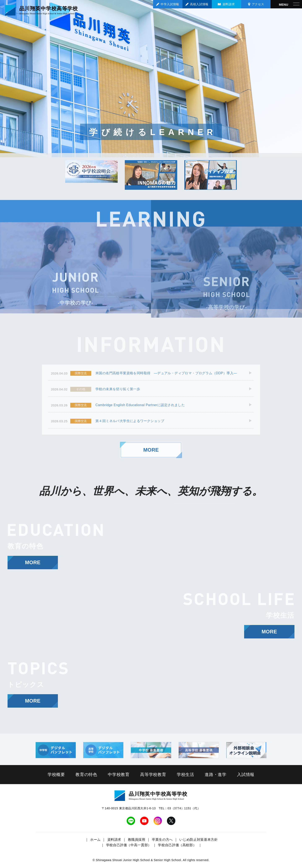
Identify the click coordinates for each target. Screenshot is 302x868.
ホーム (95, 840)
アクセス (258, 4)
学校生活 (185, 774)
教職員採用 (137, 840)
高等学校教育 (153, 774)
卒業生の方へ (162, 840)
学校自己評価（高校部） (177, 845)
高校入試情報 (199, 4)
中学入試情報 (170, 4)
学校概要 (56, 774)
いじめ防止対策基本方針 (199, 840)
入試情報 (246, 774)
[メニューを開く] (286, 4)
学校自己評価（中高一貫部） (129, 845)
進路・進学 (216, 774)
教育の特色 (86, 774)
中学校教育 (119, 774)
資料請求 (229, 4)
